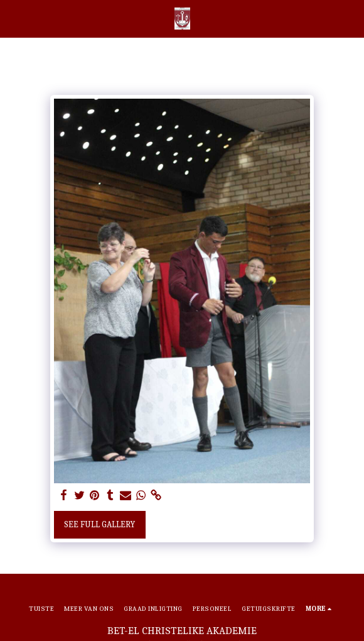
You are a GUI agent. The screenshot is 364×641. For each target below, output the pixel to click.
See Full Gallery (99, 524)
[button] (14, 18)
